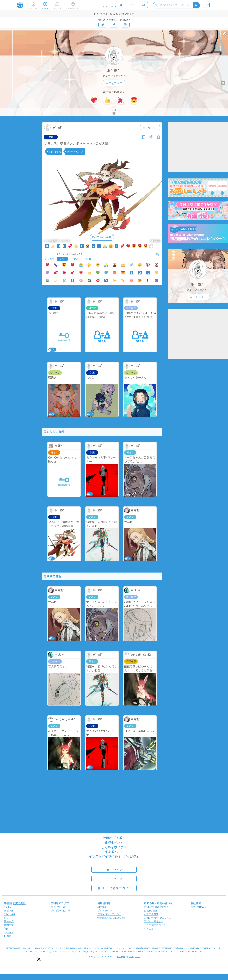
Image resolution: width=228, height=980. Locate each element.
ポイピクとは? (59, 907)
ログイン (114, 870)
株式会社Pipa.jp (199, 907)
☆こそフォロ (114, 83)
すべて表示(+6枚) (102, 237)
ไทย (6, 929)
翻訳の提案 (19, 903)
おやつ (75, 259)
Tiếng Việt (10, 914)
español (8, 911)
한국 (6, 918)
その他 (87, 259)
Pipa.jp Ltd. (134, 956)
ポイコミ (149, 929)
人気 (62, 259)
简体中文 (9, 921)
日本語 (8, 936)
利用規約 (102, 907)
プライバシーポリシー (109, 914)
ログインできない (154, 921)
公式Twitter (151, 911)
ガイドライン (105, 911)
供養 (51, 137)
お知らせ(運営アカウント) (158, 907)
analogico (121, 956)
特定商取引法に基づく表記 (112, 918)
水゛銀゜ (114, 71)
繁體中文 (9, 925)
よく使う (50, 259)
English (8, 907)
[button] (39, 959)
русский (8, 932)
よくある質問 (151, 914)
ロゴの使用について (155, 925)
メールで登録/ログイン (114, 888)
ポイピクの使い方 (60, 911)
